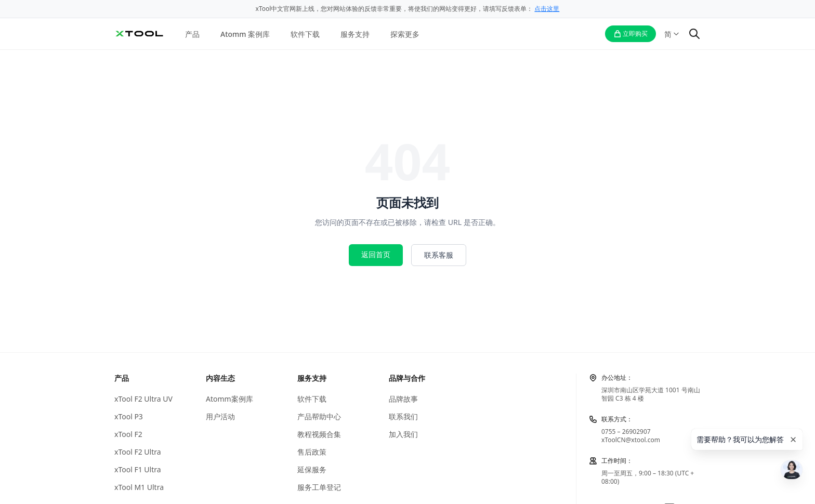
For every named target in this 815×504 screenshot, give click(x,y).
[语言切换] (672, 34)
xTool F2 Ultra (138, 452)
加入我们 (403, 434)
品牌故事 (403, 399)
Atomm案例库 (229, 399)
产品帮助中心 (319, 417)
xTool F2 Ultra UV (143, 399)
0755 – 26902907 (626, 432)
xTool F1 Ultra (138, 470)
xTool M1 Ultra (139, 487)
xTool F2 (128, 434)
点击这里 (547, 9)
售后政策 (312, 452)
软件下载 (305, 34)
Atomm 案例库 (245, 34)
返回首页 (376, 254)
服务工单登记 (319, 487)
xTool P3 (129, 417)
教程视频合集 (319, 434)
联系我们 (403, 417)
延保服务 (312, 470)
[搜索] (694, 34)
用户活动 (220, 417)
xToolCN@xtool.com (631, 440)
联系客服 (439, 255)
